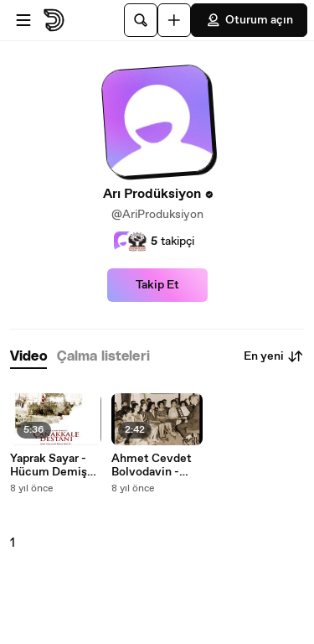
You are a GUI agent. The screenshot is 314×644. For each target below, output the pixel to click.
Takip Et (157, 285)
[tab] (28, 357)
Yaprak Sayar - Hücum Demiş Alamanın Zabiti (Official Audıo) (53, 465)
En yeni (274, 356)
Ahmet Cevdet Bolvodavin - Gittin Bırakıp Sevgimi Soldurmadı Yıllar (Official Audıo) (157, 465)
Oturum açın (249, 20)
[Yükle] (174, 20)
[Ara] (141, 20)
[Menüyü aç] (23, 20)
